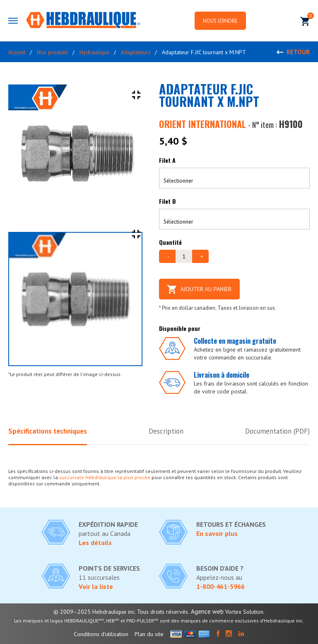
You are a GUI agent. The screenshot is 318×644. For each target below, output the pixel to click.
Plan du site (149, 634)
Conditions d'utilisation (101, 634)
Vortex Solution (244, 612)
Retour (298, 52)
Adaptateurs (136, 52)
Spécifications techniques (48, 431)
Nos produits (53, 52)
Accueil (17, 52)
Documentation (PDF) (277, 431)
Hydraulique (95, 52)
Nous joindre (220, 21)
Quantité (170, 242)
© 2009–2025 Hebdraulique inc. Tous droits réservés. (121, 612)
